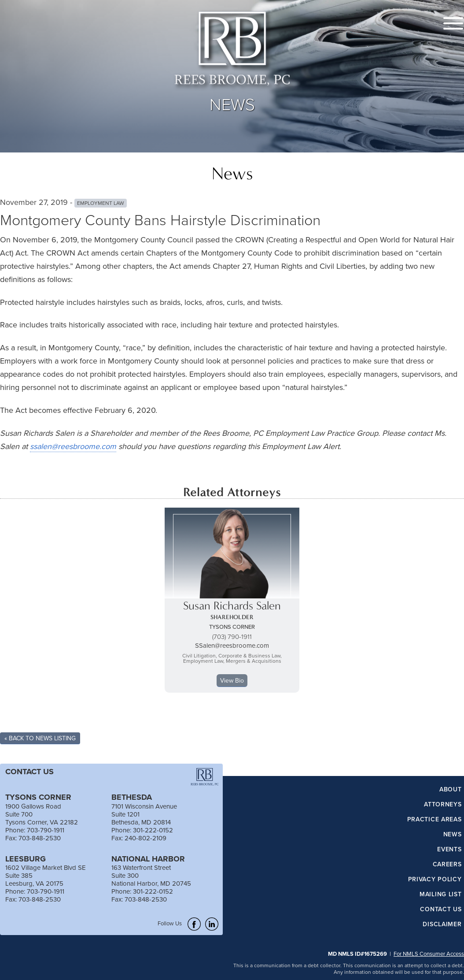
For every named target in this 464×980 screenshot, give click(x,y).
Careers (447, 865)
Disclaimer (442, 924)
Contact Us (441, 909)
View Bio (232, 680)
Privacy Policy (435, 880)
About (451, 790)
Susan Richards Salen (232, 606)
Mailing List (440, 895)
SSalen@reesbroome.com (232, 645)
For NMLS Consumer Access (429, 954)
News (453, 835)
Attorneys (443, 805)
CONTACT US (29, 772)
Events (449, 850)
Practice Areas (435, 820)
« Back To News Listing (40, 738)
